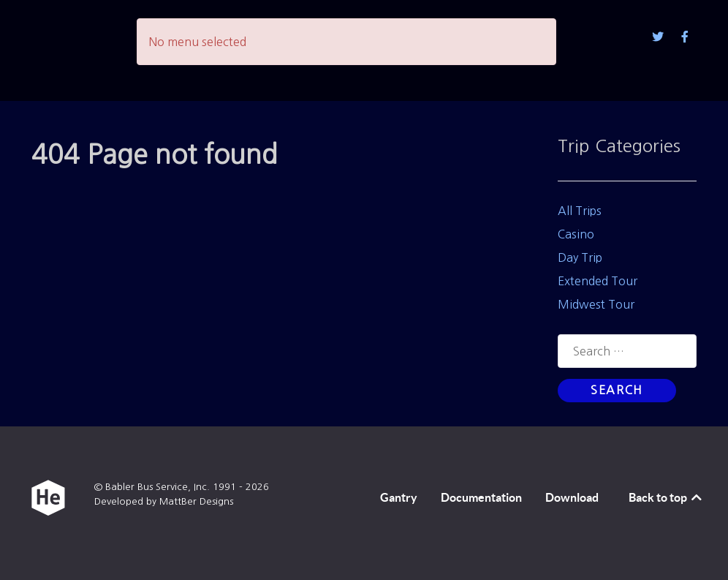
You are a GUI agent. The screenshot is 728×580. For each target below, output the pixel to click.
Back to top (666, 497)
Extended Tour (598, 281)
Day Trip (580, 257)
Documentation (481, 497)
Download (572, 497)
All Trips (580, 211)
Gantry (399, 497)
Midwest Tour (596, 304)
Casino (576, 234)
